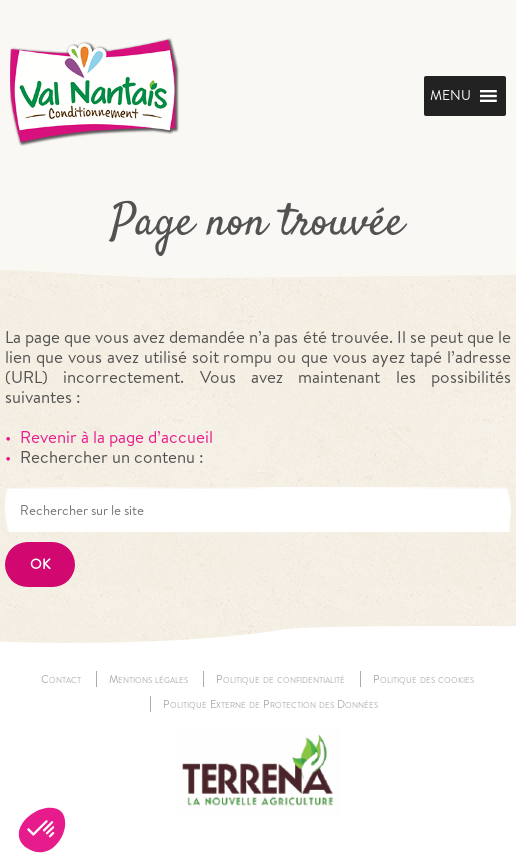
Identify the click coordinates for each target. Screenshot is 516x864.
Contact (61, 679)
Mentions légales (148, 679)
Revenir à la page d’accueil (116, 436)
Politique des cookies (423, 679)
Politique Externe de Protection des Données (270, 704)
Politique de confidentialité (280, 679)
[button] (42, 830)
